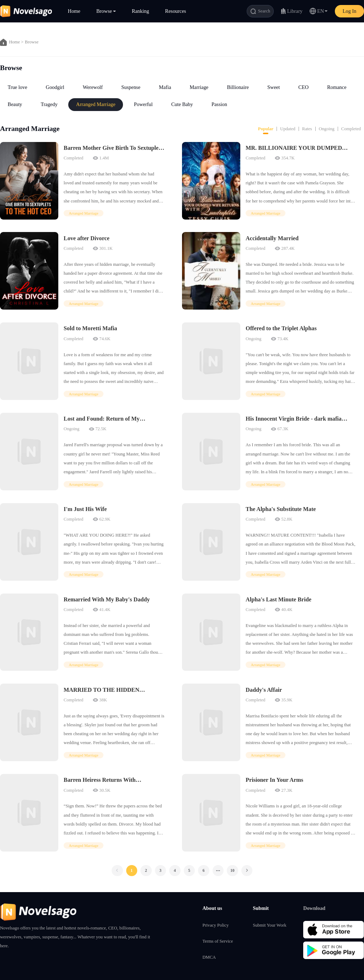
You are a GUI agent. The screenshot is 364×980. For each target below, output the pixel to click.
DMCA (209, 957)
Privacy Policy (215, 925)
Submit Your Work (269, 925)
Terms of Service (218, 941)
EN (320, 11)
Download (314, 908)
